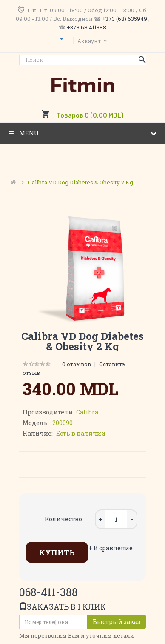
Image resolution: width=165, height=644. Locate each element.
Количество (63, 519)
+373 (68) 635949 (125, 19)
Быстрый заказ (117, 622)
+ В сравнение (111, 548)
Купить (57, 552)
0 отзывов (77, 364)
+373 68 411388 (87, 27)
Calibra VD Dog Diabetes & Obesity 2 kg (81, 182)
